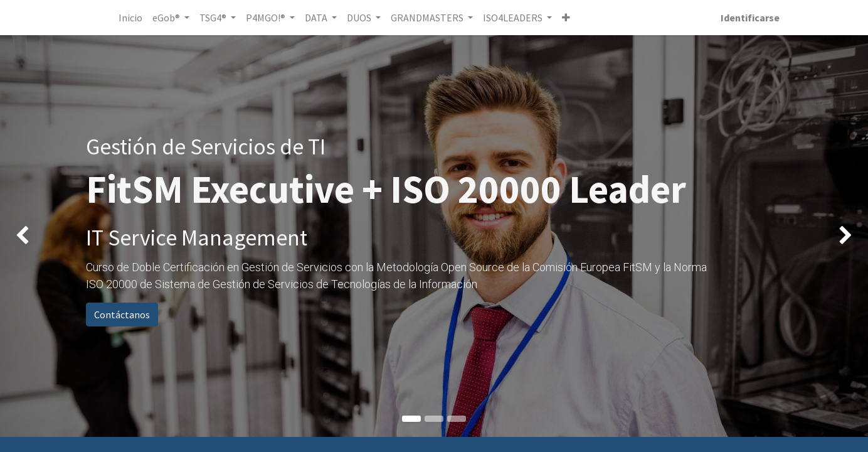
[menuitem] (133, 18)
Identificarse (748, 18)
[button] (569, 18)
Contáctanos (122, 315)
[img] (35, 236)
